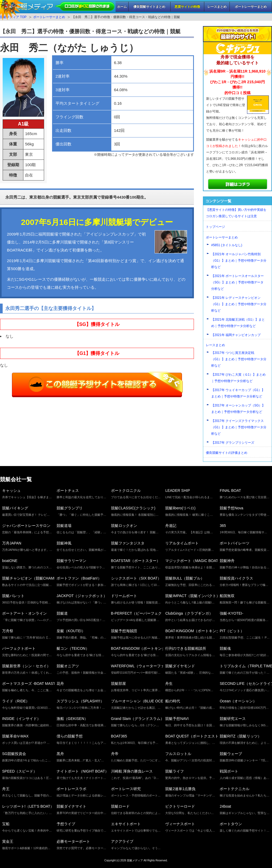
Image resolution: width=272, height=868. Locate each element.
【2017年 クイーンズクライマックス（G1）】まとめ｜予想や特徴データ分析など (239, 427)
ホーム (122, 7)
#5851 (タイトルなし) (227, 245)
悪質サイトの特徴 (187, 7)
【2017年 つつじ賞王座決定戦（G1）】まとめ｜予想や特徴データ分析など (239, 359)
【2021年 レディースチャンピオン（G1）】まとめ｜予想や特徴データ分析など (239, 304)
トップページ (215, 227)
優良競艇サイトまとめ (149, 7)
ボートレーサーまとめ (251, 7)
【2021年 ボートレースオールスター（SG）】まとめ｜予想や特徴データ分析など (237, 282)
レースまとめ (217, 7)
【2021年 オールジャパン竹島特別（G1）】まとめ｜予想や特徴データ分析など (239, 261)
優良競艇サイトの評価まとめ (227, 453)
